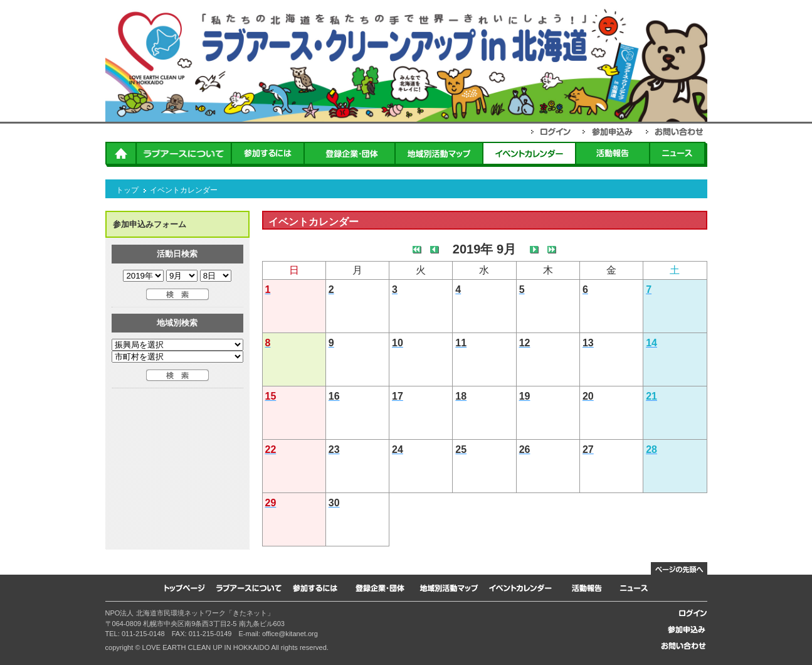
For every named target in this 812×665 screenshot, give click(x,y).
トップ (127, 190)
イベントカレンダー (184, 190)
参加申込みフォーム (150, 224)
